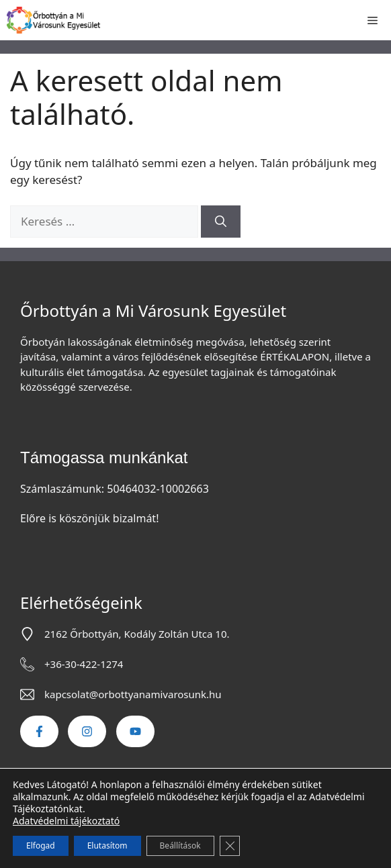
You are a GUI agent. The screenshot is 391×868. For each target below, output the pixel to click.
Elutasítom (107, 846)
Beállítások (180, 846)
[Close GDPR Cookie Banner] (230, 846)
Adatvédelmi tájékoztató (66, 821)
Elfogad (41, 846)
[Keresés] (221, 222)
